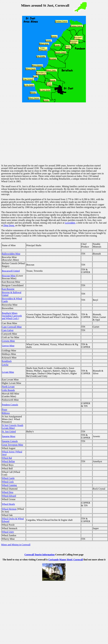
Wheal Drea (8, 492)
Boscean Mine (9, 276)
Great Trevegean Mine (13, 445)
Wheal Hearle (8, 504)
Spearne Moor (9, 436)
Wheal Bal (7, 458)
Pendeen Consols (10, 405)
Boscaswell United (11, 271)
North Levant (8, 387)
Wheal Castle (8, 478)
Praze (5, 410)
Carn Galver (8, 330)
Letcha (5, 365)
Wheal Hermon (9, 509)
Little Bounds (8, 390)
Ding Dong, (9, 225)
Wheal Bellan (8, 461)
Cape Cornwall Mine (12, 327)
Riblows (6, 413)
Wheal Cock (8, 482)
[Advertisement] (28, 134)
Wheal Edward (9, 496)
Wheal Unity (8, 532)
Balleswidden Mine (11, 254)
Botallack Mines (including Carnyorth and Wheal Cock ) (12, 316)
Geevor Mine (8, 346)
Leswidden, (70, 223)
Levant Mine (8, 372)
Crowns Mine (8, 341)
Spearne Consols (10, 441)
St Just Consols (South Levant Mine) (13, 427)
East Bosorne (8, 289)
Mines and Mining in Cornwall (16, 545)
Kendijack (7, 361)
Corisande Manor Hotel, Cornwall (66, 560)
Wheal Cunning (9, 485)
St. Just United (9, 432)
